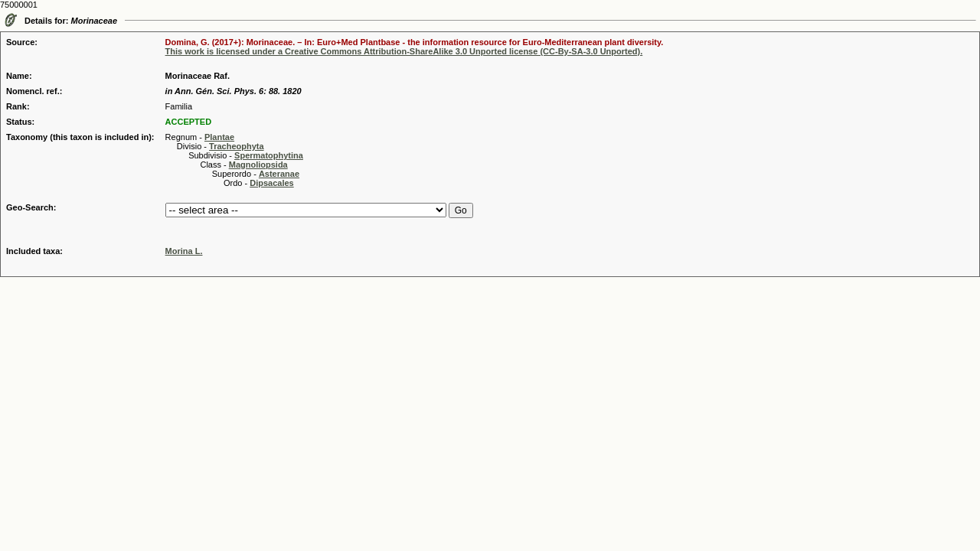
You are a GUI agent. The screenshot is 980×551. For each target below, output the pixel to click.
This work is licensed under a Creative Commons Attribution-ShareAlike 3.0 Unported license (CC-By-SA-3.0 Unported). (404, 51)
